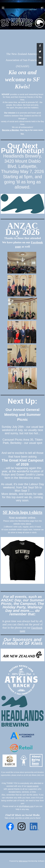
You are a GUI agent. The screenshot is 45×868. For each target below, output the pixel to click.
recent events (33, 786)
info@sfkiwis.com (26, 806)
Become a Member (10, 130)
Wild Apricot (23, 861)
